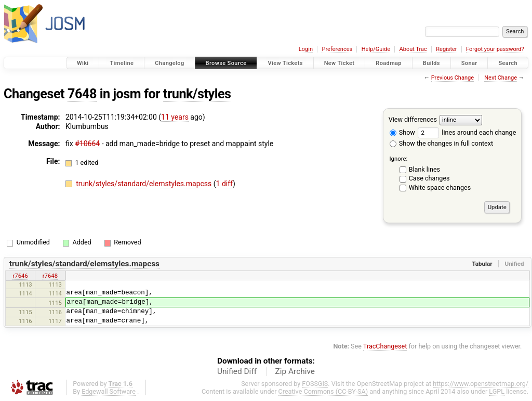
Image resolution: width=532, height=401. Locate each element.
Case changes (429, 178)
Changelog (169, 63)
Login (306, 49)
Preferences (337, 49)
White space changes (440, 187)
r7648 (50, 276)
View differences (413, 119)
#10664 (87, 144)
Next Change (501, 78)
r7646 (20, 276)
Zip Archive (295, 371)
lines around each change (467, 132)
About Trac (413, 49)
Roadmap (389, 63)
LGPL (497, 391)
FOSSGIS (315, 384)
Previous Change (453, 78)
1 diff (225, 184)
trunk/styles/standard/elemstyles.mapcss (145, 184)
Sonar (469, 63)
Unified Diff (237, 371)
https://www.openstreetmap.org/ (481, 384)
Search (508, 63)
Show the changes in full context (441, 143)
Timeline (122, 63)
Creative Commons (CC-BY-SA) (323, 391)
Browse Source (226, 63)
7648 (82, 94)
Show (402, 132)
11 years (175, 117)
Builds (431, 63)
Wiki (83, 63)
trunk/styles (197, 94)
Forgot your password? (495, 49)
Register (446, 49)
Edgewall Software (109, 391)
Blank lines (424, 169)
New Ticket (340, 63)
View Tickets (285, 63)
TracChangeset (385, 346)
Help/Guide (376, 49)
